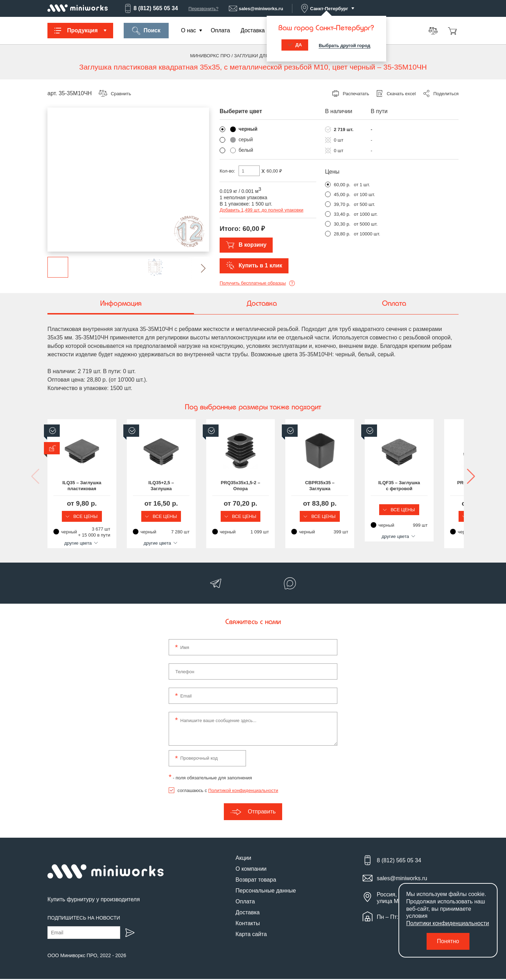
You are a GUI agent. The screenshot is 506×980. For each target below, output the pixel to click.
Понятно (448, 941)
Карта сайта (251, 935)
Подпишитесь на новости (84, 919)
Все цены (95, 516)
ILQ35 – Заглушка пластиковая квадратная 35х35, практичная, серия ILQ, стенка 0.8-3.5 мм (95, 486)
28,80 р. (342, 234)
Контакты (248, 924)
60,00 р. (342, 185)
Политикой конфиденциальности (243, 791)
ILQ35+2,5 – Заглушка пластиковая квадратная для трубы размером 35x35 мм (200, 486)
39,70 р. (342, 204)
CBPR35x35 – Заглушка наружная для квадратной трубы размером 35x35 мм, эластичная (411, 486)
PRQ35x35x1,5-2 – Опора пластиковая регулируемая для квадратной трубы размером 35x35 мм (306, 486)
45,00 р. (342, 194)
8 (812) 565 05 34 (151, 8)
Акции (243, 859)
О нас (189, 30)
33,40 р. (342, 214)
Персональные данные (266, 891)
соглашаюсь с (228, 791)
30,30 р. (342, 224)
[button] (198, 268)
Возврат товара (256, 880)
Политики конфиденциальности (448, 923)
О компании (251, 869)
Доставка (253, 30)
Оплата (220, 30)
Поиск (146, 31)
